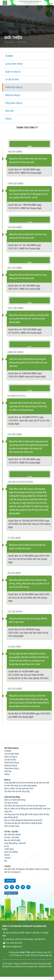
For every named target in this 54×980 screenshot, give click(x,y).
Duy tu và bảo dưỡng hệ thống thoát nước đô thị (23, 820)
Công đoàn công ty (14, 103)
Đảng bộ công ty (13, 95)
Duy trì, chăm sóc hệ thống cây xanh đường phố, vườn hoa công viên (27, 810)
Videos (8, 119)
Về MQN (9, 56)
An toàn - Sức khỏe (12, 837)
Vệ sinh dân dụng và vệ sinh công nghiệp (21, 786)
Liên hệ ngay (10, 881)
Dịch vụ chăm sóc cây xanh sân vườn (19, 788)
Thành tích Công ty (14, 87)
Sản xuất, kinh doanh (13, 834)
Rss (6, 861)
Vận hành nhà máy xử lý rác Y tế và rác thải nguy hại (25, 806)
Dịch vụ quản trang (12, 826)
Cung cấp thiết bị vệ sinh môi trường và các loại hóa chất (27, 783)
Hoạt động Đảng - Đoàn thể (15, 843)
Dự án (7, 846)
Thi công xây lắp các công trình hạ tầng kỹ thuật (23, 823)
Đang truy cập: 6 (11, 893)
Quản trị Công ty (13, 72)
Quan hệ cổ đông (11, 852)
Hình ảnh (9, 111)
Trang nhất (9, 42)
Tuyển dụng (9, 849)
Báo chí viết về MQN (12, 840)
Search (7, 855)
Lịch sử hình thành (14, 64)
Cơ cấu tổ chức (12, 79)
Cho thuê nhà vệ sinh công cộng (17, 791)
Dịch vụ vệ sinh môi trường (15, 800)
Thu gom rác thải (11, 803)
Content (7, 858)
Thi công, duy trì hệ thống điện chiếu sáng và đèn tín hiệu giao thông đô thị (27, 816)
